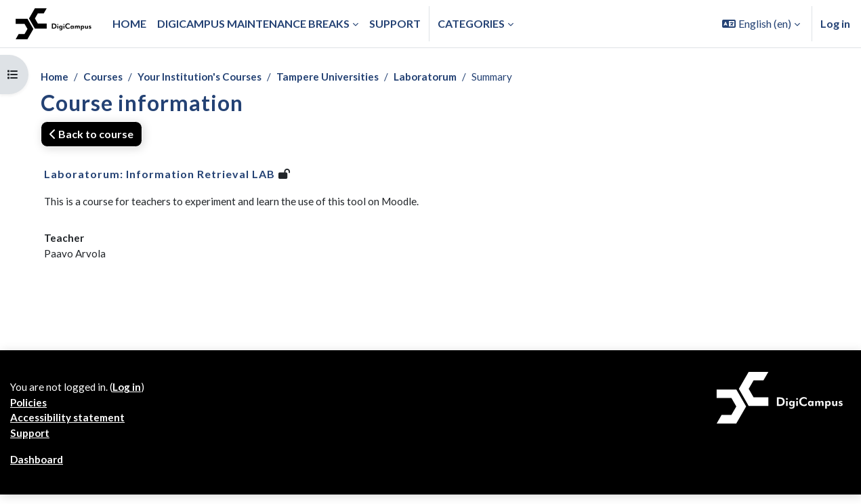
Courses (107, 77)
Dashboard (39, 468)
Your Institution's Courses (208, 77)
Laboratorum (445, 77)
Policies (29, 409)
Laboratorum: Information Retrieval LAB (160, 174)
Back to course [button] (91, 134)
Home (56, 77)
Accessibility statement (70, 425)
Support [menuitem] (395, 23)
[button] (761, 24)
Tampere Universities (342, 77)
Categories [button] (471, 23)
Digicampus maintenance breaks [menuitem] (253, 23)
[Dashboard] (54, 24)
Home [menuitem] (129, 23)
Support (31, 441)
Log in (835, 23)
